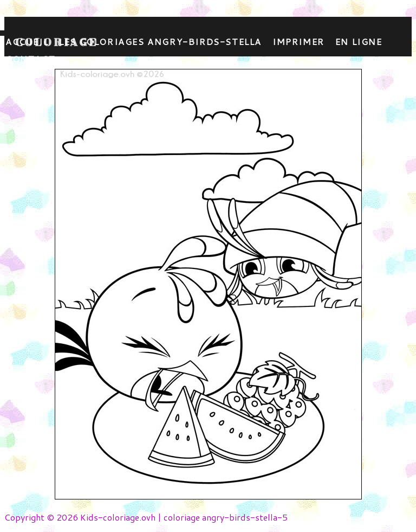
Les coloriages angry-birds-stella (160, 41)
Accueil (27, 41)
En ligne (359, 41)
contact (30, 59)
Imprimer (298, 41)
